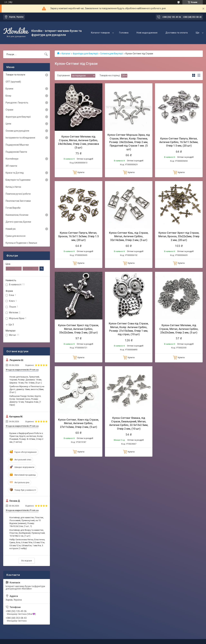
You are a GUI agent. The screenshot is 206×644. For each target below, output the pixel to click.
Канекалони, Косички (17, 215)
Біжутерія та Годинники (18, 180)
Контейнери (12, 159)
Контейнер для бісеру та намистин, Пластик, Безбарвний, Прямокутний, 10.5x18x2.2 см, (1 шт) (27, 533)
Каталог (66, 54)
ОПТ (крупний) (13, 82)
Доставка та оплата (177, 33)
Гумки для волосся (16, 236)
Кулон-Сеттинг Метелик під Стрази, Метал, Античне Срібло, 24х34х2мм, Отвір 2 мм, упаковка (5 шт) (78, 142)
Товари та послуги (15, 75)
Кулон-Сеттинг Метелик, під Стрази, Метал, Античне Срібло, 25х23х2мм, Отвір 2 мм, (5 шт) (179, 329)
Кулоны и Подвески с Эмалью (21, 243)
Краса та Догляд (15, 173)
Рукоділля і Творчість (17, 103)
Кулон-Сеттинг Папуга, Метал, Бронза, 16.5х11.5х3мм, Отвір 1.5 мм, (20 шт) (79, 236)
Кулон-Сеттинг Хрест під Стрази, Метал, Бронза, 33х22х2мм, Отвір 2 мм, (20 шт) (179, 236)
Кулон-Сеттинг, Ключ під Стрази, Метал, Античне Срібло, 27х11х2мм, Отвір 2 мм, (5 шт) (78, 423)
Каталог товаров (100, 33)
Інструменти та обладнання (20, 138)
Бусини (9, 89)
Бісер (8, 96)
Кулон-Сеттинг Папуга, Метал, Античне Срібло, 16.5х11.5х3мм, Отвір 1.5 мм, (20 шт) (179, 142)
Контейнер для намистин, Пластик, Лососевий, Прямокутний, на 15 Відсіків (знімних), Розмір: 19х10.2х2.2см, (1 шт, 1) (27, 522)
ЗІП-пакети (11, 166)
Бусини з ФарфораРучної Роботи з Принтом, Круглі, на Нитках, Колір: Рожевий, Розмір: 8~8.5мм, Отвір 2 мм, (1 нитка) (26, 438)
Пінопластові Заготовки (18, 201)
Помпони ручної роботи (18, 194)
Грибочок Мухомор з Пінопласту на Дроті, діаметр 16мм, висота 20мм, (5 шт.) (27, 389)
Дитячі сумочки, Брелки (18, 222)
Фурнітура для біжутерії (85, 54)
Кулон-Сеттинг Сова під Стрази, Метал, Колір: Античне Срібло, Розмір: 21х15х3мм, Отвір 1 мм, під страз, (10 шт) (129, 329)
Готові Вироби (13, 208)
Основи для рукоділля (17, 131)
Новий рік (11, 229)
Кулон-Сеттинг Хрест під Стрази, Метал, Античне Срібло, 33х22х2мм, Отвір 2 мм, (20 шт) (78, 329)
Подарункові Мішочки (17, 145)
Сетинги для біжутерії (112, 54)
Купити (81, 172)
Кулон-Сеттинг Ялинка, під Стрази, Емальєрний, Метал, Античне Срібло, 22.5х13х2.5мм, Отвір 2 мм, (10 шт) (129, 423)
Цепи (8, 124)
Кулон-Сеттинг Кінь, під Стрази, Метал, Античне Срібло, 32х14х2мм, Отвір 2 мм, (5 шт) (129, 236)
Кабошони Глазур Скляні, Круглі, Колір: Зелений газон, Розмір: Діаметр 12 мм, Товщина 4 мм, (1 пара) (25, 400)
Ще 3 (11, 325)
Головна (124, 33)
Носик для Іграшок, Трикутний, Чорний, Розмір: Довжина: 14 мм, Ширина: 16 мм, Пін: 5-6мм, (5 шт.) (26, 380)
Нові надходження (147, 33)
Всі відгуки (27, 561)
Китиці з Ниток (13, 187)
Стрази (9, 110)
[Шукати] (46, 54)
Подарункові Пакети (16, 152)
